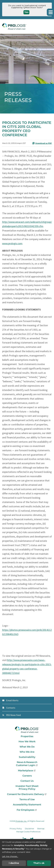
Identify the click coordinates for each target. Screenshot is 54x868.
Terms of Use (27, 799)
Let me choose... (10, 856)
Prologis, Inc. (21, 821)
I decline (14, 863)
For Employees (27, 810)
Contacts (11, 708)
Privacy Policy (27, 789)
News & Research (27, 762)
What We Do (27, 747)
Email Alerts (12, 700)
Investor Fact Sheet (27, 786)
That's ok (39, 863)
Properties (27, 736)
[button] (50, 12)
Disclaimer (30, 829)
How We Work (27, 742)
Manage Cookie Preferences (28, 832)
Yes (26, 12)
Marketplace (27, 771)
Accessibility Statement (27, 805)
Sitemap (41, 829)
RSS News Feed (13, 715)
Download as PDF (42, 143)
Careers (27, 776)
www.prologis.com (12, 243)
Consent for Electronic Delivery (27, 794)
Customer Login (27, 765)
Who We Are (27, 752)
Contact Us (27, 781)
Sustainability (27, 757)
